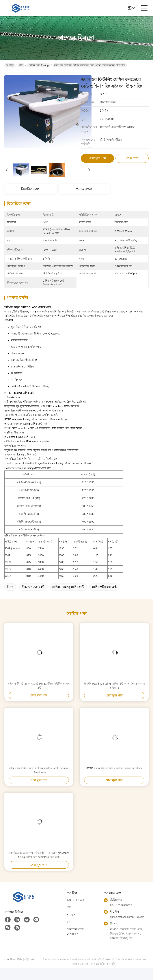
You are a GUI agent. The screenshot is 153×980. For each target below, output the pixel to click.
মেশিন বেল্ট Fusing (39, 65)
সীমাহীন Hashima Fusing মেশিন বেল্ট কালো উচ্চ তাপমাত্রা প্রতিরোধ (114, 686)
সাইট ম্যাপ (29, 959)
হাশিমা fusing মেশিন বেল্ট (68, 587)
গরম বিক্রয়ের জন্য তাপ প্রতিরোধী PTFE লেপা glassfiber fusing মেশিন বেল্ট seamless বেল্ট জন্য (39, 855)
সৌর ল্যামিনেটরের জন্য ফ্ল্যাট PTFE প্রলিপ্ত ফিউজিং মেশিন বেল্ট (39, 686)
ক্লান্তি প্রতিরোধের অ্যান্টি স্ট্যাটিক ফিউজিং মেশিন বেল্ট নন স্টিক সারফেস (39, 770)
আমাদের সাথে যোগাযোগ (75, 932)
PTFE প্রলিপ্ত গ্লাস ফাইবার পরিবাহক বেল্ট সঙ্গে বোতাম (114, 768)
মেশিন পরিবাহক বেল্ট (104, 587)
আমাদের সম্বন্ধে (76, 900)
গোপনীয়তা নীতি (13, 959)
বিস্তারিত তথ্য (30, 189)
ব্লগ (68, 922)
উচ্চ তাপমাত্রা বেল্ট (33, 587)
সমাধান (71, 915)
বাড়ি (10, 65)
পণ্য (21, 65)
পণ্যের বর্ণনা (84, 189)
